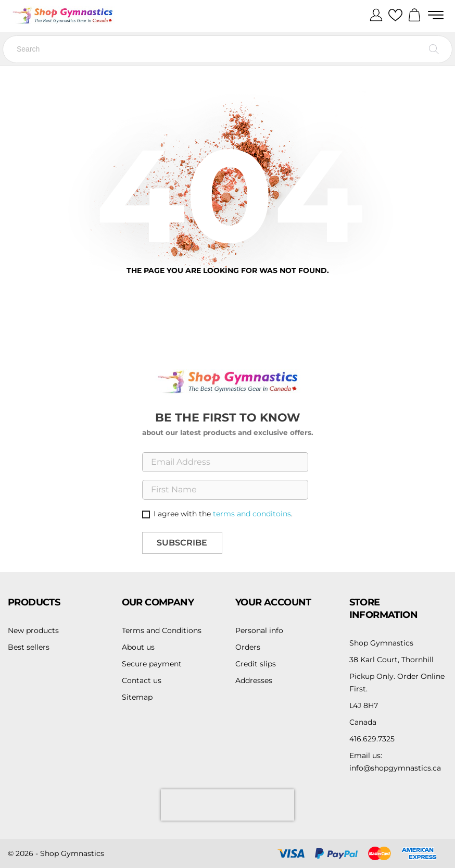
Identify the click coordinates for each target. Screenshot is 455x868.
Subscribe (182, 543)
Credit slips (256, 664)
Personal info (259, 630)
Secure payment (152, 664)
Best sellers (29, 647)
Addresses (254, 680)
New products (33, 630)
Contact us (142, 680)
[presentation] (228, 805)
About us (138, 647)
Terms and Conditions (162, 630)
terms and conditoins (252, 514)
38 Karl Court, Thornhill (391, 660)
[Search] (228, 49)
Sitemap (137, 697)
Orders (248, 647)
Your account (273, 602)
